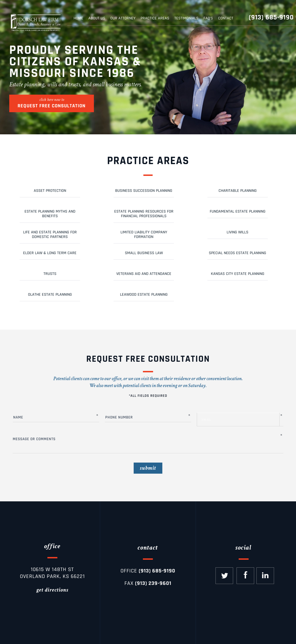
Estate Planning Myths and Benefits (50, 214)
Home (78, 18)
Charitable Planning (238, 191)
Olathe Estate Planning (50, 294)
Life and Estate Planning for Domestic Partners (50, 234)
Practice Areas (155, 18)
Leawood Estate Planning (144, 294)
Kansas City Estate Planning (238, 274)
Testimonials (186, 18)
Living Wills (237, 232)
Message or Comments (146, 440)
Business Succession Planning (144, 191)
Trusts (50, 274)
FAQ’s (208, 18)
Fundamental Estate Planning (238, 211)
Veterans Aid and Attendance (144, 274)
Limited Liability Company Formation (144, 234)
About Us (97, 18)
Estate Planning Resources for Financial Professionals (144, 214)
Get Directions (52, 590)
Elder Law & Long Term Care (50, 253)
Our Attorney (123, 18)
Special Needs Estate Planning (237, 253)
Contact (226, 18)
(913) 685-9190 (271, 17)
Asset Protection (50, 191)
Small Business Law (144, 253)
